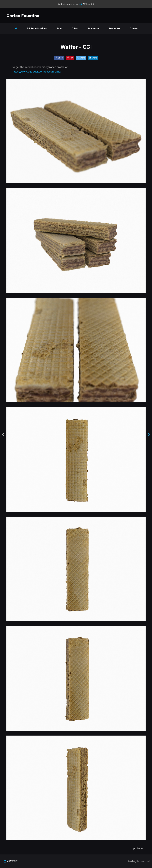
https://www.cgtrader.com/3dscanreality (37, 72)
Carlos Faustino (23, 16)
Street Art (114, 28)
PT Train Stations (37, 28)
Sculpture (93, 28)
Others (134, 28)
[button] (139, 848)
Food (60, 28)
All (16, 28)
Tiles (75, 28)
